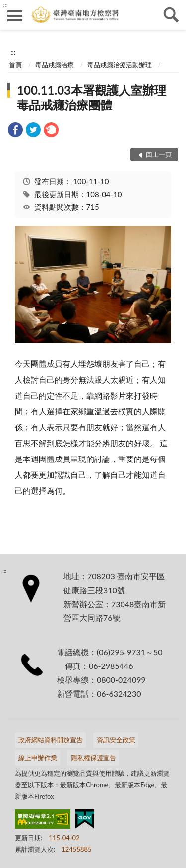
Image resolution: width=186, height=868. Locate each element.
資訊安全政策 (116, 740)
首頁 (15, 65)
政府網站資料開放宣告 (51, 740)
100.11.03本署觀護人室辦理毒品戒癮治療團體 (92, 97)
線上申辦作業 (38, 758)
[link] (15, 131)
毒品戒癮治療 (55, 65)
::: (5, 5)
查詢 (171, 15)
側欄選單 (15, 16)
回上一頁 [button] (159, 154)
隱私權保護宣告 (93, 758)
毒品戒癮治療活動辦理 (120, 65)
